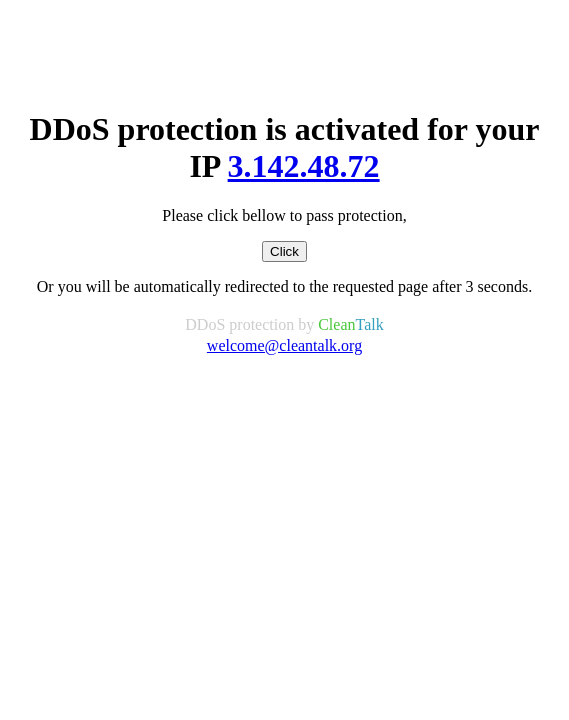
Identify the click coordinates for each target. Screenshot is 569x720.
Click (284, 251)
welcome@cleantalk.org (284, 345)
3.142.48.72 (304, 166)
